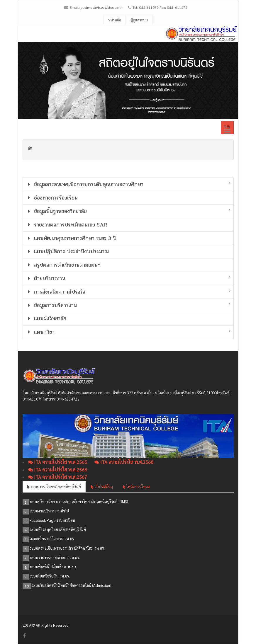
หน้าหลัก (115, 20)
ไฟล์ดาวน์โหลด (137, 487)
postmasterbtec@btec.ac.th (102, 7)
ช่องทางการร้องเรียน (52, 198)
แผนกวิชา (40, 332)
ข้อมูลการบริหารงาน (51, 305)
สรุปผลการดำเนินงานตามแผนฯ (63, 265)
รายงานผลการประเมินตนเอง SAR (67, 225)
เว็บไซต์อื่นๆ (102, 487)
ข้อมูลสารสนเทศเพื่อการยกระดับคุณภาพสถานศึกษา (85, 184)
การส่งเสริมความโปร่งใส (56, 292)
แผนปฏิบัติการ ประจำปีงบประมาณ (67, 251)
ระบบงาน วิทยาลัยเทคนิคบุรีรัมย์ (54, 487)
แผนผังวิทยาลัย (46, 318)
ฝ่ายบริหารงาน (46, 278)
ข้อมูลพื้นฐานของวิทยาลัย (56, 211)
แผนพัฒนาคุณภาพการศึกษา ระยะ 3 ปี (71, 238)
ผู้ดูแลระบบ (139, 20)
